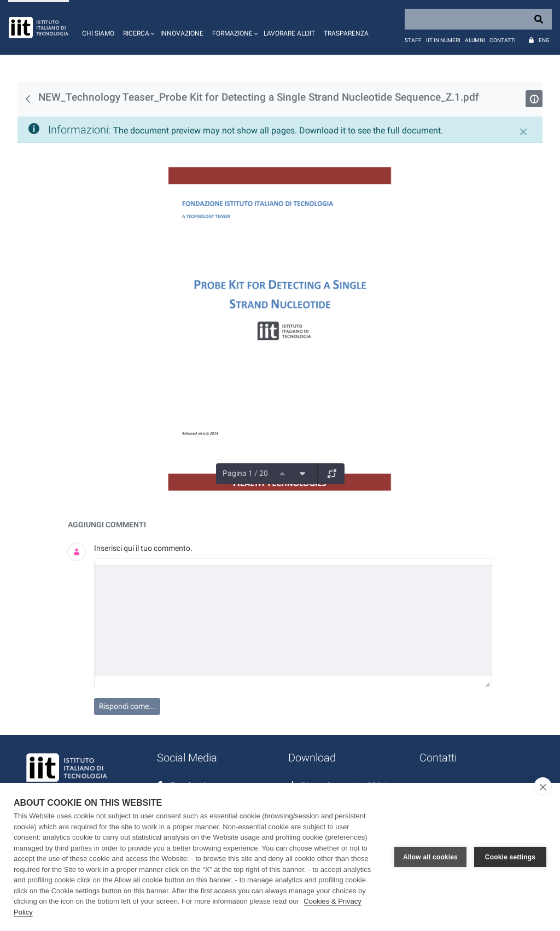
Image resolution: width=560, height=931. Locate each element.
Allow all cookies (430, 857)
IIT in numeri (443, 40)
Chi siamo (98, 33)
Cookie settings (510, 857)
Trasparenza (346, 33)
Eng (544, 40)
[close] (543, 787)
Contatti (503, 40)
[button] (137, 27)
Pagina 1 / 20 (245, 473)
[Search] (478, 19)
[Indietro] (28, 99)
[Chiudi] (523, 132)
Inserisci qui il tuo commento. (143, 548)
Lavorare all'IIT (289, 33)
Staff (413, 40)
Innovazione (182, 33)
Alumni (475, 40)
